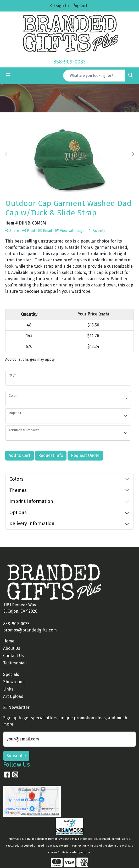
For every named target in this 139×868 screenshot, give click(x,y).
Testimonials (15, 663)
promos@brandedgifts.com (30, 630)
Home (9, 641)
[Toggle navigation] (8, 76)
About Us (12, 648)
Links (8, 689)
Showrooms (14, 682)
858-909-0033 (69, 62)
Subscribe (16, 756)
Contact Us (13, 656)
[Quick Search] (94, 76)
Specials (11, 674)
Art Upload (13, 696)
